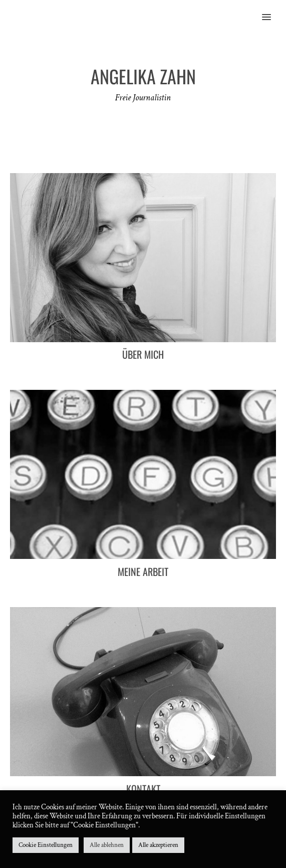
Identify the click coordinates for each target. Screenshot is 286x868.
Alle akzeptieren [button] (158, 845)
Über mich (143, 354)
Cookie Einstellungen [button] (46, 845)
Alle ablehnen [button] (107, 845)
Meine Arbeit (143, 571)
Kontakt (143, 789)
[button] (272, 11)
